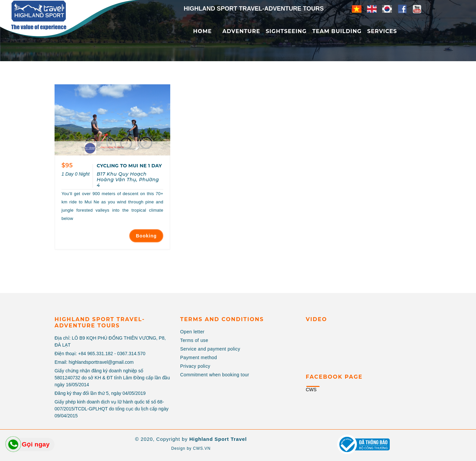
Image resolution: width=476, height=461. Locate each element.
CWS (311, 390)
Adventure (241, 31)
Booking (146, 236)
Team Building (337, 31)
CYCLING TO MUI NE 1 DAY (129, 166)
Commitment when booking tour (215, 375)
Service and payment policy (210, 349)
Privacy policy (195, 366)
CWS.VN (202, 448)
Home (202, 31)
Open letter (192, 332)
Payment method (198, 357)
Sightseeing (286, 31)
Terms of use (194, 340)
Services (382, 31)
